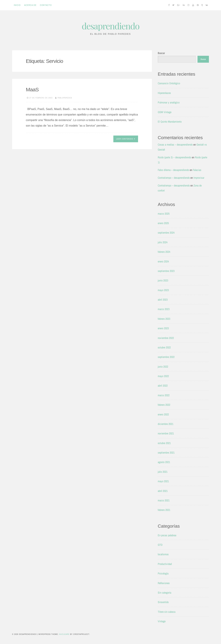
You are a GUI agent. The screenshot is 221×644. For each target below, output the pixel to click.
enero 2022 (163, 414)
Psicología (163, 573)
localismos (163, 554)
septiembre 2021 (166, 453)
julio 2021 (163, 472)
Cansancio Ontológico (169, 83)
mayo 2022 (163, 376)
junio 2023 (163, 280)
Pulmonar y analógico (169, 102)
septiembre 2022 (166, 357)
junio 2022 (163, 367)
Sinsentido (163, 602)
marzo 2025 (164, 214)
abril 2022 (163, 386)
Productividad (165, 564)
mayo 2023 (163, 290)
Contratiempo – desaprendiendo (174, 178)
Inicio (17, 5)
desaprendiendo (110, 26)
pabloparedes (65, 98)
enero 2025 (163, 223)
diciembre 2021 (166, 424)
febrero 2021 (164, 510)
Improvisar (199, 178)
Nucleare (64, 634)
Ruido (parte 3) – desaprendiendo (174, 157)
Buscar (161, 53)
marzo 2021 (164, 500)
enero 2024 (163, 261)
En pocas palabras (167, 535)
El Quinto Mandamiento (170, 122)
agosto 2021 (164, 462)
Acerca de (30, 5)
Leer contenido (126, 139)
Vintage (162, 621)
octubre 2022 (164, 347)
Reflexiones (164, 583)
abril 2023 (163, 300)
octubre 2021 (164, 443)
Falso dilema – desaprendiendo (173, 170)
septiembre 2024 (166, 233)
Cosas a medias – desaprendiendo (175, 145)
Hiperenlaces (164, 93)
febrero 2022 (164, 405)
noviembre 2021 (166, 433)
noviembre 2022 (166, 338)
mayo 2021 (163, 481)
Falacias (197, 170)
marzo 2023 (164, 309)
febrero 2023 (164, 319)
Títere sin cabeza (167, 612)
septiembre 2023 (166, 271)
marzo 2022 (164, 395)
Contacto (46, 5)
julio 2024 (163, 242)
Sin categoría (164, 593)
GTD (160, 545)
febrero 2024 (164, 252)
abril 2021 (163, 491)
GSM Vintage (165, 112)
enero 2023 (163, 328)
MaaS (32, 90)
